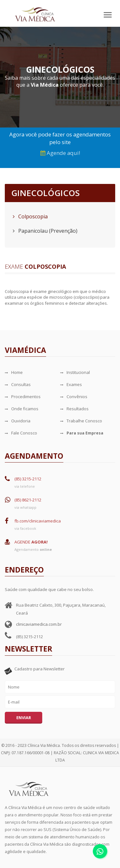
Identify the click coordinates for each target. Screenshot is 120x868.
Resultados (74, 409)
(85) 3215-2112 (28, 479)
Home (14, 372)
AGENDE (31, 542)
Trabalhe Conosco (81, 421)
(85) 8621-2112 (28, 500)
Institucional (75, 372)
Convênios (74, 397)
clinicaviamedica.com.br (39, 624)
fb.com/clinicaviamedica (38, 521)
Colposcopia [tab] (30, 216)
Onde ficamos (22, 409)
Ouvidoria (18, 421)
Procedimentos (23, 397)
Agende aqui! (60, 153)
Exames (71, 384)
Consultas (18, 384)
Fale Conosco (21, 433)
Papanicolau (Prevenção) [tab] (45, 231)
